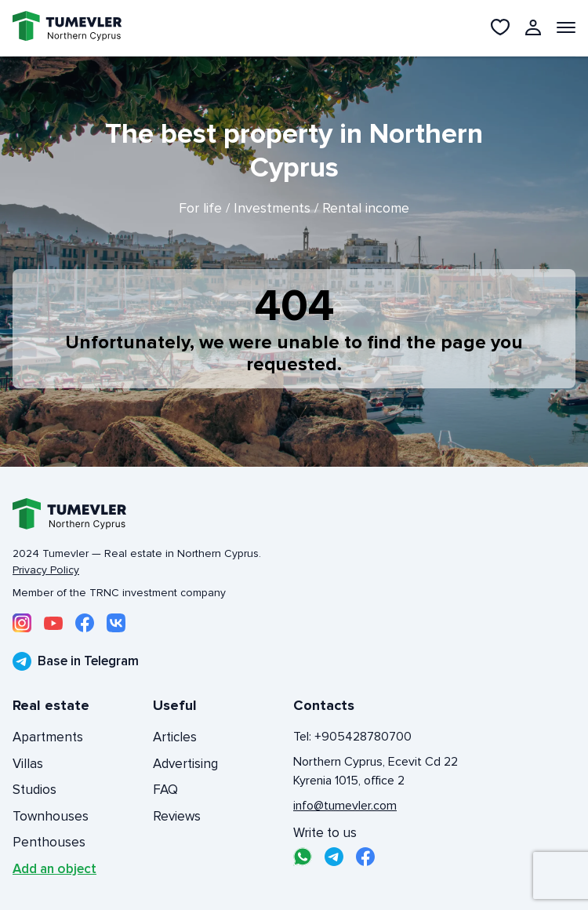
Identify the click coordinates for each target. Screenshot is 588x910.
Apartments (48, 737)
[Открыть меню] (566, 27)
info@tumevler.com (345, 806)
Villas (28, 764)
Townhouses (51, 816)
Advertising (185, 764)
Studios (34, 790)
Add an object (54, 869)
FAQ (165, 790)
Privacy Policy (46, 570)
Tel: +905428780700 (352, 737)
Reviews (177, 816)
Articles (175, 737)
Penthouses (49, 842)
